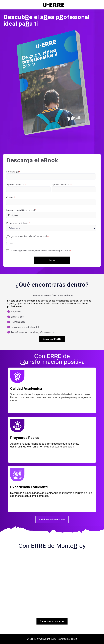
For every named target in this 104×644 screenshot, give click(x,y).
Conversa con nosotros (52, 621)
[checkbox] (51, 242)
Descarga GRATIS (52, 339)
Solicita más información (52, 519)
